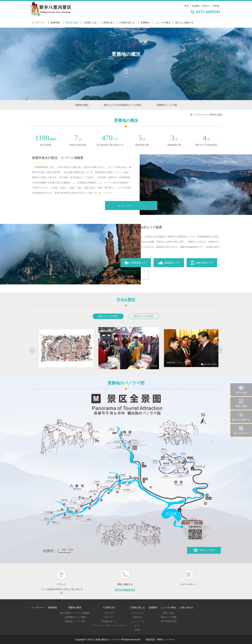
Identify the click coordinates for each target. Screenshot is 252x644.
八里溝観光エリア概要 (75, 617)
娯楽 (137, 630)
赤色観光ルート (109, 621)
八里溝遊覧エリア (136, 263)
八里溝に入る (90, 23)
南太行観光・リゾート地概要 (75, 613)
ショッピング (137, 621)
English (196, 6)
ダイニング (137, 613)
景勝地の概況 (72, 23)
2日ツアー (109, 617)
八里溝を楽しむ (127, 23)
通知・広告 (169, 613)
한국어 (206, 6)
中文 (187, 6)
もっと (124, 206)
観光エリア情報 (169, 617)
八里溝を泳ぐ (108, 23)
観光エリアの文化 (108, 316)
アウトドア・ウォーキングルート (109, 625)
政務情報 (55, 23)
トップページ (38, 23)
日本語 (216, 6)
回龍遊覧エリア (169, 263)
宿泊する (137, 617)
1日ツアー (109, 613)
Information (169, 621)
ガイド (137, 625)
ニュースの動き (163, 23)
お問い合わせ (186, 607)
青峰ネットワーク (166, 639)
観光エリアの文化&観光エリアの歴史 (123, 105)
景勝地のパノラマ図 (167, 105)
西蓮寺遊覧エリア (202, 263)
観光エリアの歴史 (144, 316)
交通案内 (145, 23)
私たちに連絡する (184, 23)
